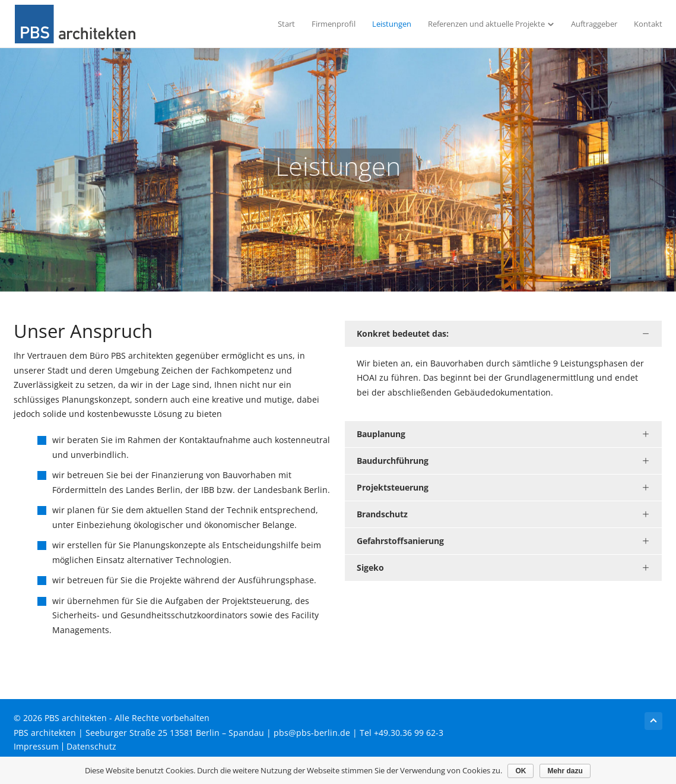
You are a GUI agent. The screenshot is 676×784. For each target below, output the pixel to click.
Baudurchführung (393, 461)
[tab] (504, 334)
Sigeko (370, 568)
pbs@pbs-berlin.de (312, 733)
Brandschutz (382, 514)
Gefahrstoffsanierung (400, 541)
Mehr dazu (565, 771)
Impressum (36, 747)
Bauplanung (381, 434)
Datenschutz (91, 747)
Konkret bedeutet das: (403, 333)
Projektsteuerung (393, 487)
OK (521, 771)
